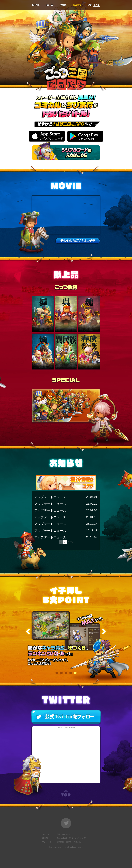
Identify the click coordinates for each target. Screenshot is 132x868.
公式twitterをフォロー (66, 717)
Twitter (77, 5)
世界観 (63, 5)
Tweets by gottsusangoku (66, 727)
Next (104, 631)
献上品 (50, 5)
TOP (66, 793)
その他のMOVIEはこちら (78, 241)
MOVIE (36, 5)
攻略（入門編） (94, 5)
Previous (28, 631)
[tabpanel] (66, 640)
